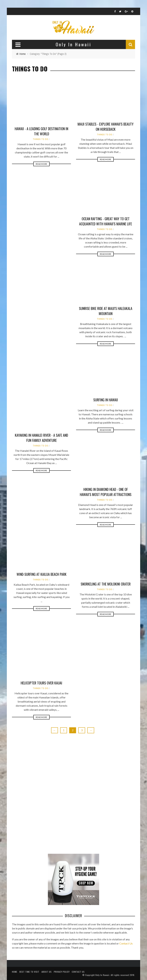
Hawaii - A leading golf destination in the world (41, 131)
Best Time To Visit (29, 972)
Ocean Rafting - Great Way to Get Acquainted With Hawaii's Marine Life (106, 221)
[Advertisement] (38, 794)
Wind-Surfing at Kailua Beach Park (42, 574)
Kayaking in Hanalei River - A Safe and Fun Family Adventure (41, 438)
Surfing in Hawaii (106, 400)
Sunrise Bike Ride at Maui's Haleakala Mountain (106, 311)
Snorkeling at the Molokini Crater (106, 584)
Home (15, 972)
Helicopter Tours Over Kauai (41, 683)
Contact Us (126, 943)
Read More (41, 164)
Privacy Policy (62, 972)
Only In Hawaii (102, 975)
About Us (47, 972)
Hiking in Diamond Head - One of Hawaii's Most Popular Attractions (106, 492)
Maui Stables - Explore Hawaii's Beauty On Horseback (106, 127)
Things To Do (41, 139)
